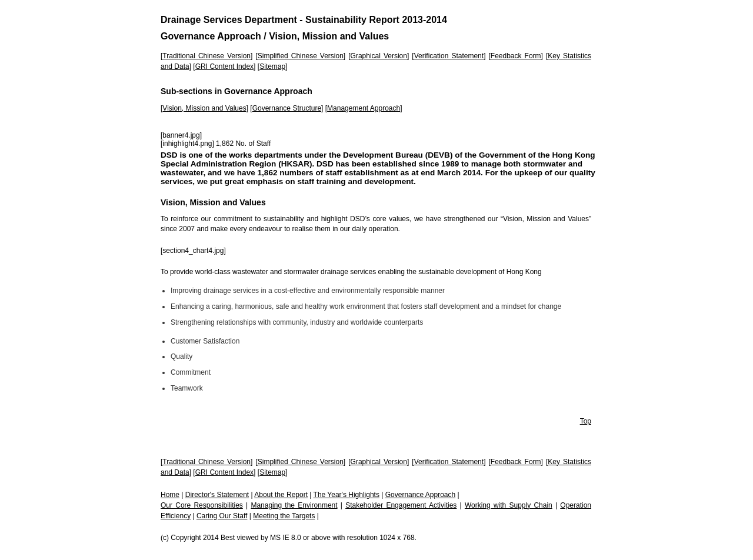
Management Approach (364, 108)
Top (586, 421)
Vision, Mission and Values (204, 108)
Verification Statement (449, 56)
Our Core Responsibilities (202, 505)
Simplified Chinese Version (301, 56)
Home (170, 495)
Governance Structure (287, 108)
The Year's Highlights (346, 495)
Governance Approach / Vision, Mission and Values (275, 36)
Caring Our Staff (222, 516)
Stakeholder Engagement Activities (401, 505)
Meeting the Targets (284, 516)
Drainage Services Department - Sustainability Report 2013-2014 (304, 20)
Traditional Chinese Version (206, 56)
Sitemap (272, 66)
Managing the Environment (294, 505)
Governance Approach (420, 495)
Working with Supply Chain (509, 505)
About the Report (281, 495)
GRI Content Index (224, 66)
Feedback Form (516, 56)
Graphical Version (379, 56)
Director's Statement (217, 495)
